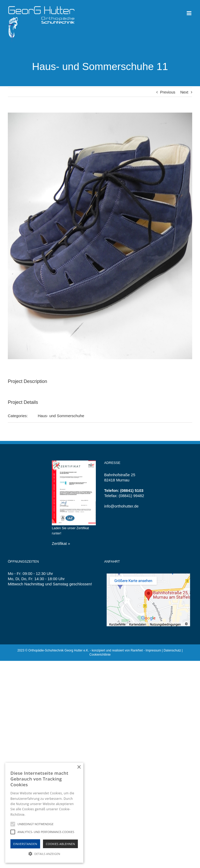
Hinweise (33, 815)
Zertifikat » (61, 543)
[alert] (44, 813)
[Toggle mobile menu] (189, 13)
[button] (44, 854)
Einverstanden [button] (25, 844)
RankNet (137, 650)
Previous (168, 92)
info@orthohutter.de (121, 506)
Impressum (153, 650)
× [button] (79, 767)
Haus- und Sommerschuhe (61, 416)
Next (184, 92)
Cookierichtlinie (100, 655)
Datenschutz (172, 650)
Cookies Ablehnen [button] (60, 844)
